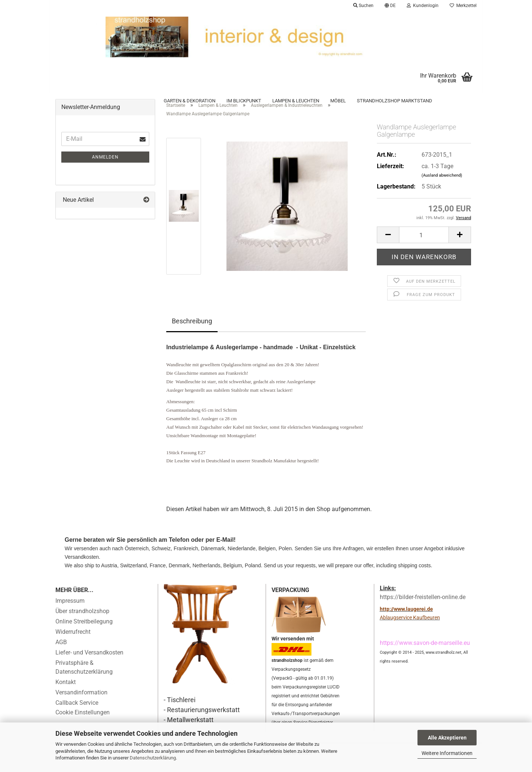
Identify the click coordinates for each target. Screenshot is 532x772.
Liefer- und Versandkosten (89, 662)
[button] (390, 6)
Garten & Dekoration (190, 101)
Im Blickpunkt (244, 101)
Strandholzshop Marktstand (395, 101)
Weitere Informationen (447, 753)
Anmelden (105, 167)
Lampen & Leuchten (296, 101)
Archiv (106, 101)
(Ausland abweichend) (442, 185)
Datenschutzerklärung (153, 758)
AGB (61, 652)
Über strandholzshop (82, 621)
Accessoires (71, 101)
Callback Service (77, 713)
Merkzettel (463, 6)
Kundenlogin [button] (423, 6)
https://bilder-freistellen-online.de (423, 607)
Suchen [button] (363, 6)
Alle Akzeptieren (447, 738)
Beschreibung (192, 331)
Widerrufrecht (73, 642)
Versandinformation (81, 702)
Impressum (70, 611)
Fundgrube (139, 101)
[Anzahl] (424, 245)
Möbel (338, 101)
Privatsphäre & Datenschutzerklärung (84, 677)
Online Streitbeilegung (84, 631)
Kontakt (66, 692)
